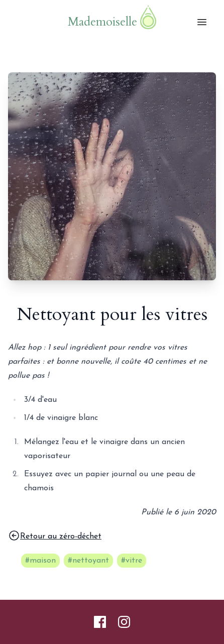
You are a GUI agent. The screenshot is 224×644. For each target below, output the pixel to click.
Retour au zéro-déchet (55, 535)
